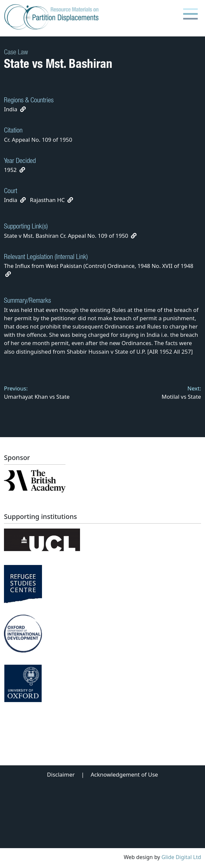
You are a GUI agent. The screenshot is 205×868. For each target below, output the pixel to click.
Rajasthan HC (47, 200)
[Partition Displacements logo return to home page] (53, 17)
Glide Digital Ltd (181, 857)
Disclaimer (61, 774)
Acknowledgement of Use (124, 774)
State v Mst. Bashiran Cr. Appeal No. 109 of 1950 (70, 236)
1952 (10, 170)
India (11, 109)
